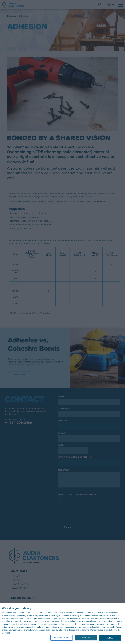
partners (16, 613)
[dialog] (63, 623)
